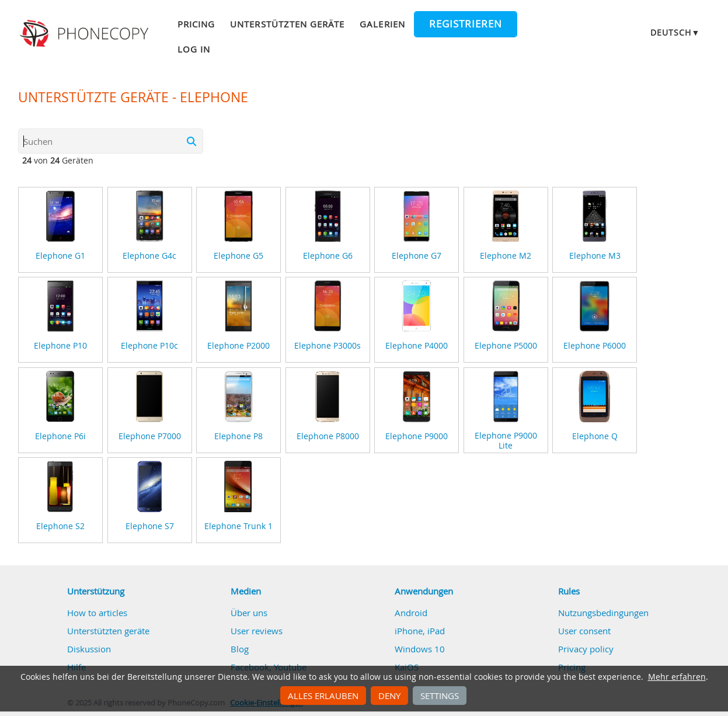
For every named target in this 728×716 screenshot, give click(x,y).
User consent (584, 631)
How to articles (97, 613)
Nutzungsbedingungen (603, 613)
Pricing (196, 24)
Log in (194, 49)
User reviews (257, 631)
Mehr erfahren (677, 677)
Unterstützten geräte (287, 24)
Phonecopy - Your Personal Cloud (86, 34)
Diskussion (89, 649)
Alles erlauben (323, 696)
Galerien (382, 24)
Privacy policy (586, 649)
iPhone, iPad (420, 631)
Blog (240, 649)
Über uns (249, 613)
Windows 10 (420, 649)
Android (411, 613)
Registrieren (466, 24)
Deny (389, 696)
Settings (440, 696)
